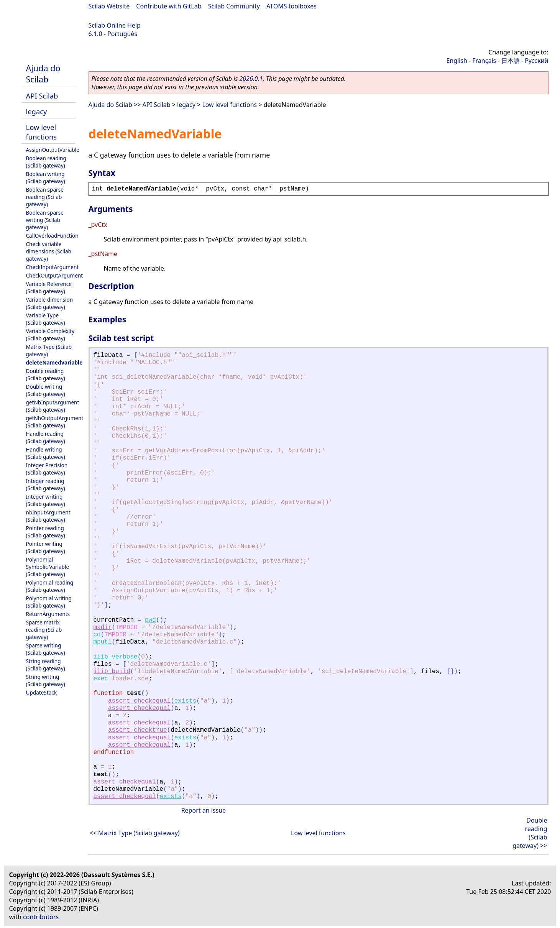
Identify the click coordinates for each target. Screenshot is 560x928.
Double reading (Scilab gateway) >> (530, 833)
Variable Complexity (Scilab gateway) (50, 335)
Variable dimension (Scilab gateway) (50, 303)
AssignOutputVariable (53, 150)
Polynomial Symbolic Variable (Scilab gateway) (48, 567)
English (457, 61)
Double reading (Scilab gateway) (46, 374)
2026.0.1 (251, 79)
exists (186, 701)
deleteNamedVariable (54, 362)
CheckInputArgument (53, 267)
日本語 (511, 61)
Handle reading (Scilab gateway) (46, 437)
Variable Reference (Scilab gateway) (49, 287)
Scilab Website (109, 6)
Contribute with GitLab (169, 6)
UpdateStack (42, 692)
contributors (41, 917)
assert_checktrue (138, 730)
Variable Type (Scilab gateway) (46, 319)
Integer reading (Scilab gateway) (46, 485)
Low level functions (42, 132)
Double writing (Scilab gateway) (46, 390)
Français (484, 61)
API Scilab (42, 96)
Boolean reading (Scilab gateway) (46, 162)
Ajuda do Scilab (43, 74)
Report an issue (204, 810)
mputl (103, 642)
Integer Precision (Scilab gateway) (47, 469)
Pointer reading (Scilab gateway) (46, 532)
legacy (37, 111)
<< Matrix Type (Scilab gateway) (135, 833)
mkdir (103, 627)
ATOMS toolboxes (291, 6)
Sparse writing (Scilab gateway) (46, 649)
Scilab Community (234, 6)
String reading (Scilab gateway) (46, 665)
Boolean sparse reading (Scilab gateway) (45, 197)
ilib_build (112, 672)
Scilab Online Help (115, 25)
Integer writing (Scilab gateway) (46, 500)
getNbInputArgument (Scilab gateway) (53, 406)
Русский (536, 61)
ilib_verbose (116, 657)
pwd (150, 620)
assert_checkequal (139, 701)
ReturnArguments (48, 614)
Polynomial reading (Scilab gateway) (50, 586)
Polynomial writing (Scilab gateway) (49, 602)
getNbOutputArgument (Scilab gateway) (55, 422)
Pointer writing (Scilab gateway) (46, 547)
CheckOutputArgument (55, 275)
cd (97, 635)
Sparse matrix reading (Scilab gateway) (44, 630)
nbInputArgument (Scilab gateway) (48, 516)
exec (101, 679)
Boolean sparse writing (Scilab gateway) (45, 220)
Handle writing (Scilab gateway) (46, 453)
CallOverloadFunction (52, 236)
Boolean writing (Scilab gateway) (46, 177)
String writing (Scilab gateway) (46, 680)
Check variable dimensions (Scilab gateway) (49, 251)
